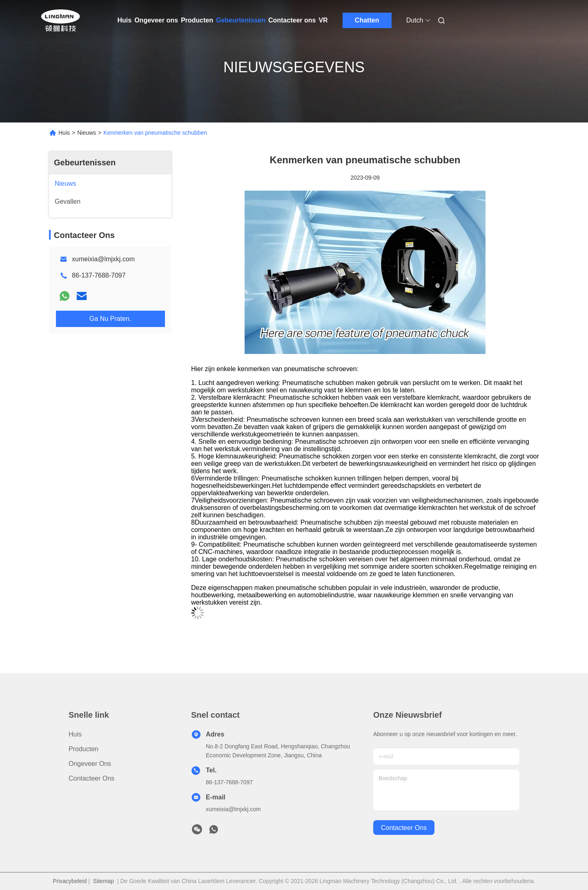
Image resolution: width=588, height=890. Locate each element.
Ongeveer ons (156, 20)
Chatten (367, 20)
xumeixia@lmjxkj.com (103, 259)
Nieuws (87, 133)
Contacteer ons (292, 20)
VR (323, 20)
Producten (197, 20)
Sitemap (104, 881)
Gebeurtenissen (241, 20)
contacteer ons (404, 828)
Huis (125, 20)
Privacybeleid (70, 881)
